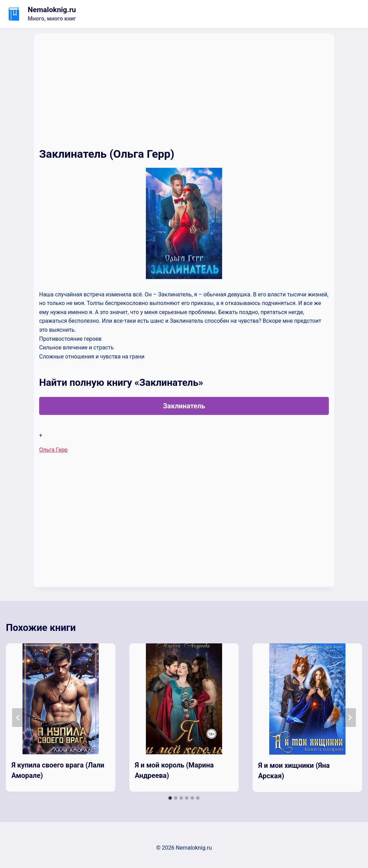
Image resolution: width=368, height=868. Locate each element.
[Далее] (350, 718)
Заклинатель (184, 406)
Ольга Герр (53, 450)
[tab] (170, 798)
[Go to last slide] (18, 718)
